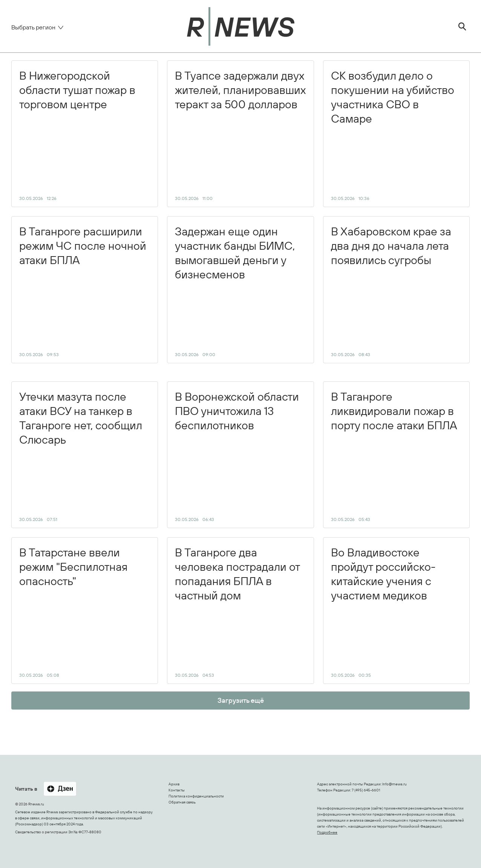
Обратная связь (182, 802)
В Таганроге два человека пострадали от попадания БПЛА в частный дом (237, 611)
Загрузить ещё (241, 700)
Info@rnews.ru (394, 784)
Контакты (177, 790)
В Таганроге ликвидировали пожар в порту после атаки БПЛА (394, 456)
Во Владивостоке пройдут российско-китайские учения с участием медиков (383, 611)
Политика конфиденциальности (196, 796)
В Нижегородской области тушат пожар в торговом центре (77, 135)
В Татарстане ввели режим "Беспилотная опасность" (73, 611)
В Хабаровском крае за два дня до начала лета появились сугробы (391, 290)
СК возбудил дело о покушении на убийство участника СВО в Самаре (393, 135)
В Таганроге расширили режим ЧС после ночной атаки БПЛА (83, 290)
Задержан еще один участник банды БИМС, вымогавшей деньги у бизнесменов (235, 290)
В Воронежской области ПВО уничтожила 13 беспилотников (237, 456)
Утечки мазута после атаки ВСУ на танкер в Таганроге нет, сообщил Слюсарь (81, 456)
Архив (174, 784)
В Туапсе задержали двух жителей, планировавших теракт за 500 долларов (240, 135)
